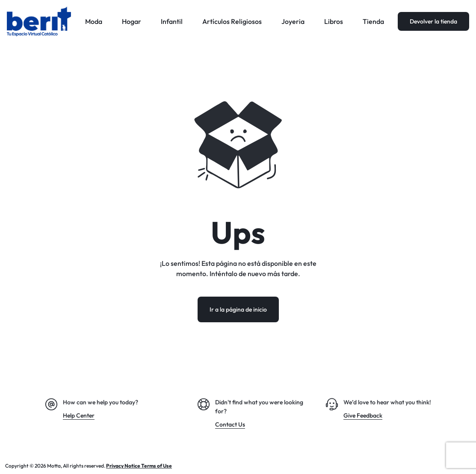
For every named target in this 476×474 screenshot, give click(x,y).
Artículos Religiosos (232, 21)
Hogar (132, 21)
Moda (94, 21)
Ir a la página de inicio (238, 309)
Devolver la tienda (433, 21)
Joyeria (293, 21)
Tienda (373, 21)
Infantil (172, 21)
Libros (334, 21)
